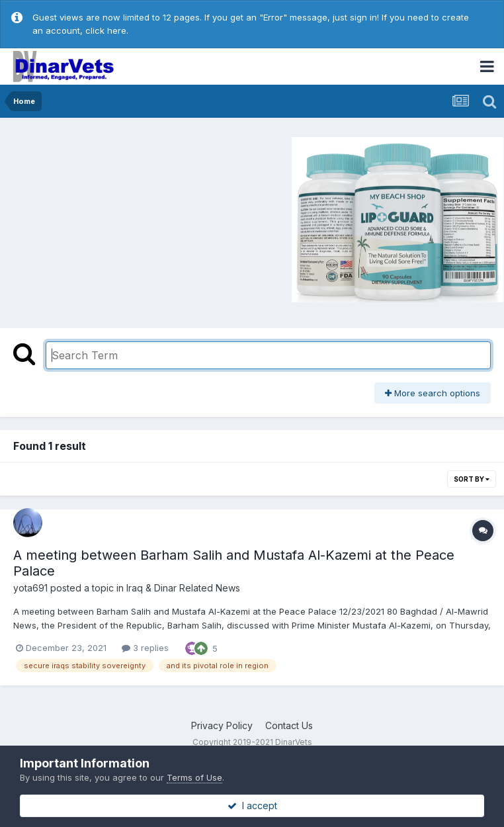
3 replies (145, 648)
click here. (107, 30)
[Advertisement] (118, 218)
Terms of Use (194, 777)
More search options (433, 393)
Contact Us (289, 725)
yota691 (30, 588)
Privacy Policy (222, 725)
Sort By (472, 479)
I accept (252, 805)
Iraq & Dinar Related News (183, 588)
